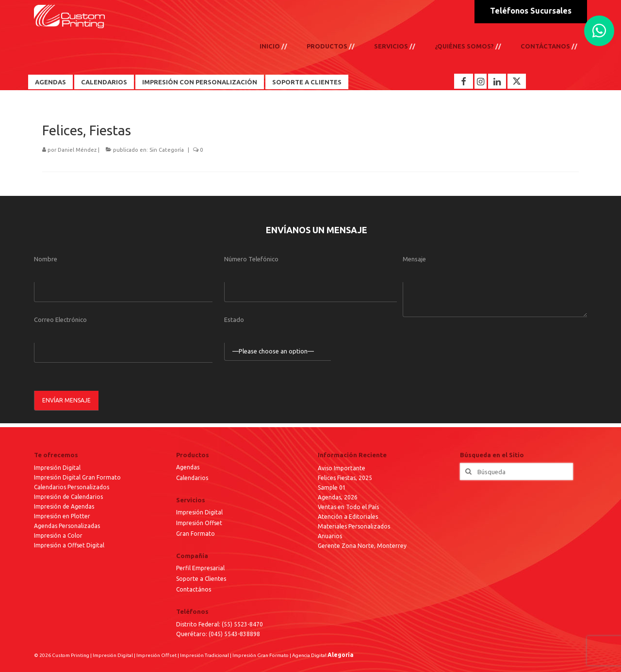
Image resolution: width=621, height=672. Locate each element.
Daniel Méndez (77, 150)
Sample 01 (332, 488)
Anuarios (330, 536)
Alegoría (341, 655)
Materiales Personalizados (354, 526)
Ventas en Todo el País (348, 507)
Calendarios (104, 82)
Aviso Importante (342, 468)
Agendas (50, 82)
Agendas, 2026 (338, 497)
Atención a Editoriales (348, 517)
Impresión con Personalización (200, 82)
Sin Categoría (167, 150)
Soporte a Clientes (307, 82)
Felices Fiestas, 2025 (345, 478)
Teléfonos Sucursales (531, 11)
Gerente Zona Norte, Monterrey (362, 546)
